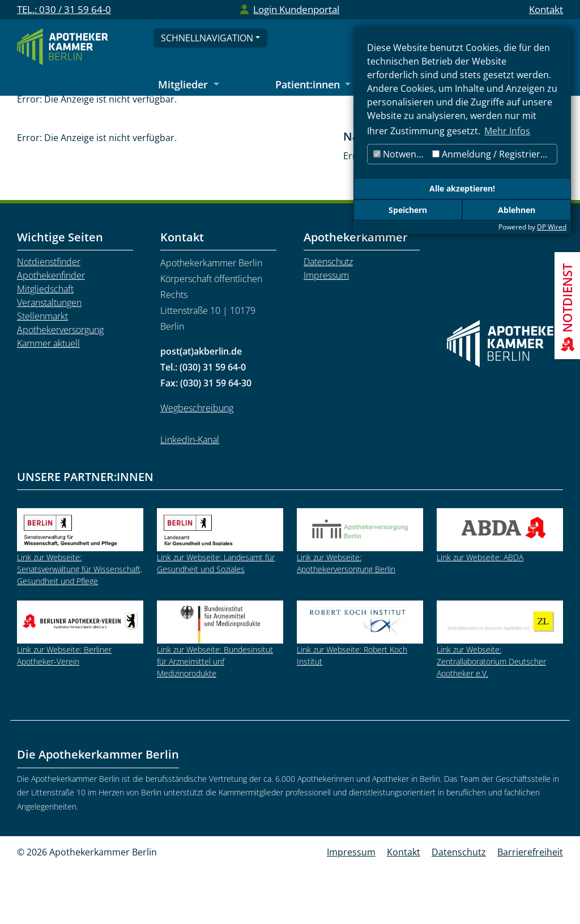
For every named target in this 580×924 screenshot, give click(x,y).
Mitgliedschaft (45, 345)
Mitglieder (150, 113)
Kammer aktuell (48, 399)
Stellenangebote (288, 113)
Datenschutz (328, 318)
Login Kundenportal (296, 9)
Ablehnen (517, 210)
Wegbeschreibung (197, 464)
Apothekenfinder (51, 331)
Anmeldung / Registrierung (494, 154)
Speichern (408, 210)
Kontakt (546, 9)
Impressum (326, 331)
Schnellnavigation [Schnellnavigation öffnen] (207, 38)
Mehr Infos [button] (507, 131)
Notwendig (401, 154)
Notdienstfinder (49, 318)
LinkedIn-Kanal (190, 496)
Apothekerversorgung (60, 386)
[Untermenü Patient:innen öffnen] (313, 85)
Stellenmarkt (212, 113)
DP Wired (552, 227)
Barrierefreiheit (530, 908)
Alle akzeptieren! (462, 188)
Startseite (94, 113)
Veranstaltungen (49, 359)
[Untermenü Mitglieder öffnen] (189, 85)
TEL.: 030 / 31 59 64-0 (64, 9)
